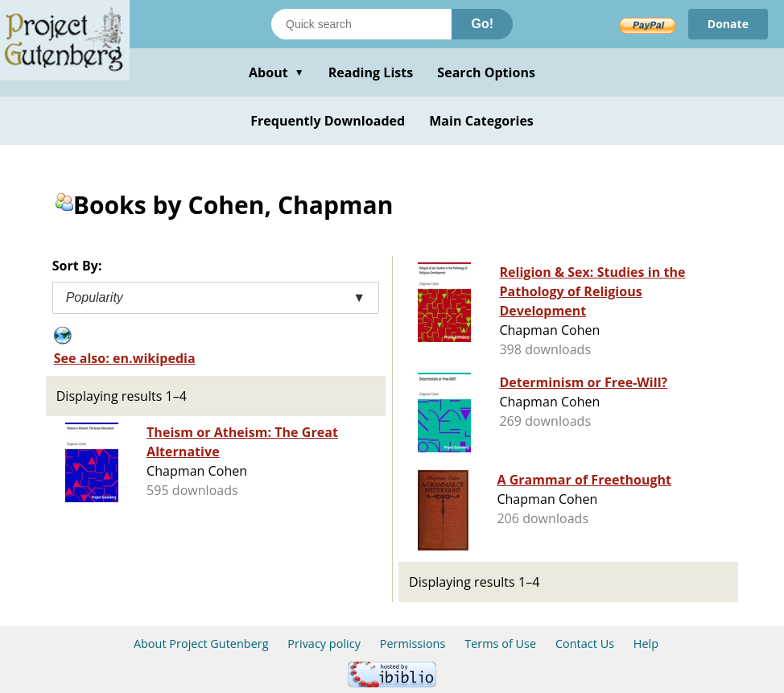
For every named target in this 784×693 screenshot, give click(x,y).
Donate (728, 24)
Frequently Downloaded (328, 121)
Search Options (486, 72)
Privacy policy (324, 643)
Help (646, 643)
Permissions (413, 643)
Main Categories (481, 121)
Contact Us (585, 643)
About (276, 72)
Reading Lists (371, 72)
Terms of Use (500, 643)
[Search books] (361, 24)
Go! (482, 24)
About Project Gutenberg (201, 643)
